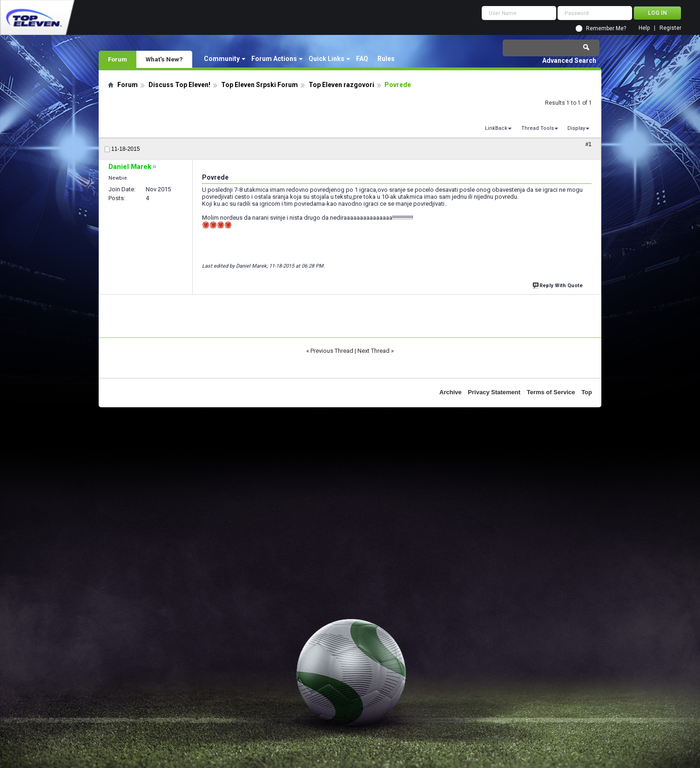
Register (670, 28)
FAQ (362, 59)
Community (222, 59)
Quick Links (326, 59)
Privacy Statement (494, 392)
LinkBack (496, 128)
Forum (118, 59)
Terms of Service (551, 392)
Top (587, 392)
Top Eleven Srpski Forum (259, 85)
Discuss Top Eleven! (179, 85)
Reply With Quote (559, 285)
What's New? (164, 59)
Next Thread (374, 351)
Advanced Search (569, 61)
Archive (451, 392)
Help (644, 28)
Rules (386, 59)
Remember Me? (606, 28)
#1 (589, 144)
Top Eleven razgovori (341, 85)
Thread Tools (538, 128)
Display (576, 128)
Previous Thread (332, 351)
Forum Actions (274, 59)
